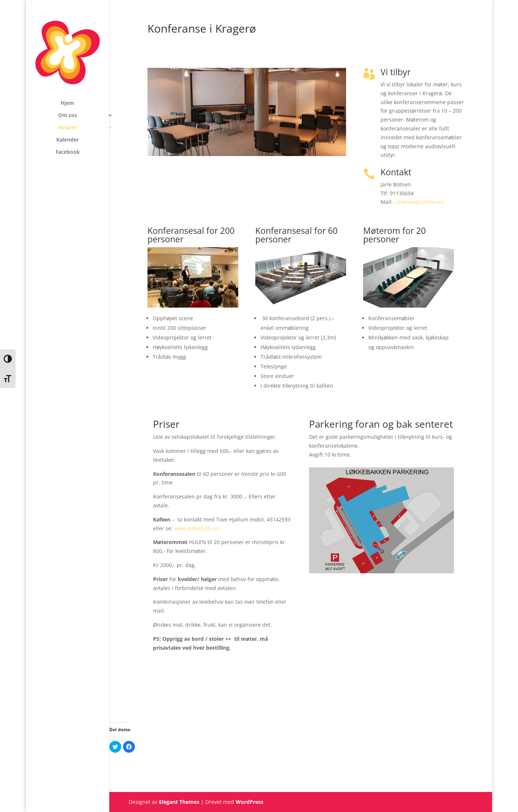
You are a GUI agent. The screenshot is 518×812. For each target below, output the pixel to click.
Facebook (68, 152)
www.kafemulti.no (197, 528)
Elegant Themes (179, 802)
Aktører (67, 128)
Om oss (68, 116)
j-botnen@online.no (419, 202)
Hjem (67, 103)
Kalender (68, 140)
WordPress (250, 802)
